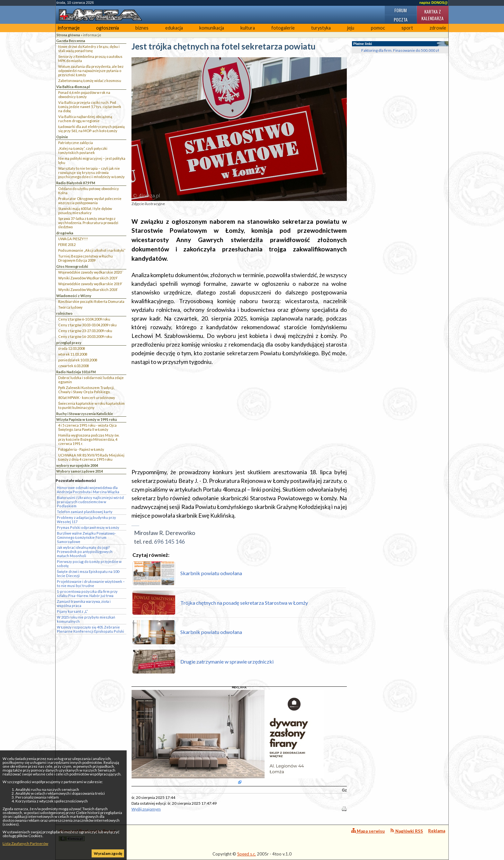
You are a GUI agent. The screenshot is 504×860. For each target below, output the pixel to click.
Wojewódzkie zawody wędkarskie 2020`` (91, 272)
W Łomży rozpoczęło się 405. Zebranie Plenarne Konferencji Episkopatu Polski (90, 629)
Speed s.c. (247, 854)
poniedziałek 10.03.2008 (78, 360)
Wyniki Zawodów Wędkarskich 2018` (88, 290)
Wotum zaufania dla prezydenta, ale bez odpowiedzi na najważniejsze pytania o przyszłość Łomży (91, 71)
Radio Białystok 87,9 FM (76, 183)
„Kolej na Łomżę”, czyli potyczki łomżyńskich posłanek (83, 150)
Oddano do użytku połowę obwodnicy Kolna (89, 191)
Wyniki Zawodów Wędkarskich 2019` (88, 278)
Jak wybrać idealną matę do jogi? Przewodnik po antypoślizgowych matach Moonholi (85, 552)
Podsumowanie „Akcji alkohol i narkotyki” (92, 250)
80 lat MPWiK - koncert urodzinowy (87, 398)
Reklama (437, 831)
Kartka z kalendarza (432, 15)
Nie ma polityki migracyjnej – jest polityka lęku (92, 160)
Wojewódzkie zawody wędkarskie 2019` (90, 284)
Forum (401, 10)
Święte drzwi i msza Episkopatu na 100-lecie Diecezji (89, 574)
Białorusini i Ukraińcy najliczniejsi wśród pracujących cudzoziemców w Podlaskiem (90, 502)
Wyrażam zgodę (108, 853)
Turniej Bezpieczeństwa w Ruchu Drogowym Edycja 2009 (85, 258)
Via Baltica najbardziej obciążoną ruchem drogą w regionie (85, 119)
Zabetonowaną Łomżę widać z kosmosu (90, 81)
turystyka (321, 28)
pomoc (378, 28)
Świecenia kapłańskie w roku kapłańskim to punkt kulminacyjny (91, 405)
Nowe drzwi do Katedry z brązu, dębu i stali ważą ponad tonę (89, 49)
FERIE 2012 (67, 244)
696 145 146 (169, 541)
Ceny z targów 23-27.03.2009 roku (85, 331)
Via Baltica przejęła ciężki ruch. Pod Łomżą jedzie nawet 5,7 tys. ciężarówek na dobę (90, 107)
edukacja (174, 28)
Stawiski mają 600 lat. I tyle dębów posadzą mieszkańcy (85, 211)
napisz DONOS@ (434, 3)
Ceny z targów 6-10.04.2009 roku (84, 319)
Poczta (401, 19)
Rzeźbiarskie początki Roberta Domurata (91, 301)
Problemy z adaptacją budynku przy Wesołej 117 (86, 520)
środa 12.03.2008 (72, 348)
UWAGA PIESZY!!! (73, 239)
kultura (248, 28)
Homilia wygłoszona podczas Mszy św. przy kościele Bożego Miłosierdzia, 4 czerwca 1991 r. (89, 439)
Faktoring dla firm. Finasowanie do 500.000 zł (400, 50)
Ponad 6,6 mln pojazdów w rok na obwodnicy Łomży (84, 95)
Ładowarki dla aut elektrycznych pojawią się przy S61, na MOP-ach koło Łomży (91, 129)
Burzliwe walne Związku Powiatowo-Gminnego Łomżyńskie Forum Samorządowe (86, 537)
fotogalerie (283, 28)
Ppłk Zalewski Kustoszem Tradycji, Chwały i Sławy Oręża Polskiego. (86, 390)
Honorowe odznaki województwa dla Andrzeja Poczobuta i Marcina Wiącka (88, 490)
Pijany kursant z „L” (72, 611)
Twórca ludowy (70, 307)
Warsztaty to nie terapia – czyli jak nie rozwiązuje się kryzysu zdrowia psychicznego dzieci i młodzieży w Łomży (91, 172)
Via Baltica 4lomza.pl (73, 87)
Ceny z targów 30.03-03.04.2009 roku (87, 325)
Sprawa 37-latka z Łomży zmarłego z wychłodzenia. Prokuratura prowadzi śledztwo (88, 223)
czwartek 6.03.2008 (73, 366)
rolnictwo (64, 313)
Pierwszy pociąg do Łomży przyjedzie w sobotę (89, 564)
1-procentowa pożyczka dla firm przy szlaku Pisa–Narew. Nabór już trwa (87, 593)
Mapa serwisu (368, 831)
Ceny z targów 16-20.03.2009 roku (85, 336)
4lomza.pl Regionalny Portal (87, 835)
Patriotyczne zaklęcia (76, 143)
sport (407, 28)
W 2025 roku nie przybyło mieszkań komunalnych (86, 619)
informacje (69, 28)
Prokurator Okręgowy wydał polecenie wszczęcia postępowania (90, 201)
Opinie (62, 137)
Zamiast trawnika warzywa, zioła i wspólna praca (84, 603)
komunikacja (212, 28)
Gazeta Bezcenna (71, 41)
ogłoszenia (108, 28)
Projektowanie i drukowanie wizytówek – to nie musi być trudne (91, 584)
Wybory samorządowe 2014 (80, 471)
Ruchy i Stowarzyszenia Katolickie (85, 414)
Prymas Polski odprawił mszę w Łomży (88, 527)
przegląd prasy (69, 343)
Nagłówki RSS (406, 831)
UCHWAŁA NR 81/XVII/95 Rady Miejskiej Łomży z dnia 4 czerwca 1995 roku (91, 457)
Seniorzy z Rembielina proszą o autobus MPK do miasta (90, 59)
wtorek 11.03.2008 (73, 354)
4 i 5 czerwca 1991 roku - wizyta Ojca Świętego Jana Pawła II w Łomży (87, 427)
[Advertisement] (239, 417)
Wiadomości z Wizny (74, 296)
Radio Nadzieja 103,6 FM (76, 372)
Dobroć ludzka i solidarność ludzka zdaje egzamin (91, 380)
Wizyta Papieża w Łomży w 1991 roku (87, 419)
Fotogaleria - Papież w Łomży (81, 449)
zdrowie (438, 28)
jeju (351, 28)
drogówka (65, 233)
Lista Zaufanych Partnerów (25, 843)
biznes (142, 28)
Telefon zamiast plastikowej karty (85, 512)
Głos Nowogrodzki (72, 266)
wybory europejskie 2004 (77, 465)
